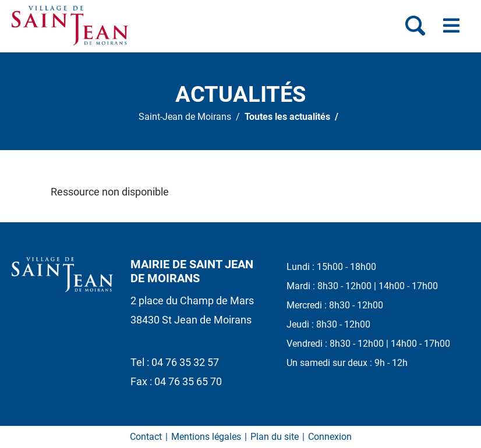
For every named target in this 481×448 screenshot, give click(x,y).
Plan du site (275, 437)
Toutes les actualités (287, 117)
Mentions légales (206, 437)
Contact (146, 437)
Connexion (330, 437)
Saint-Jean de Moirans (185, 117)
